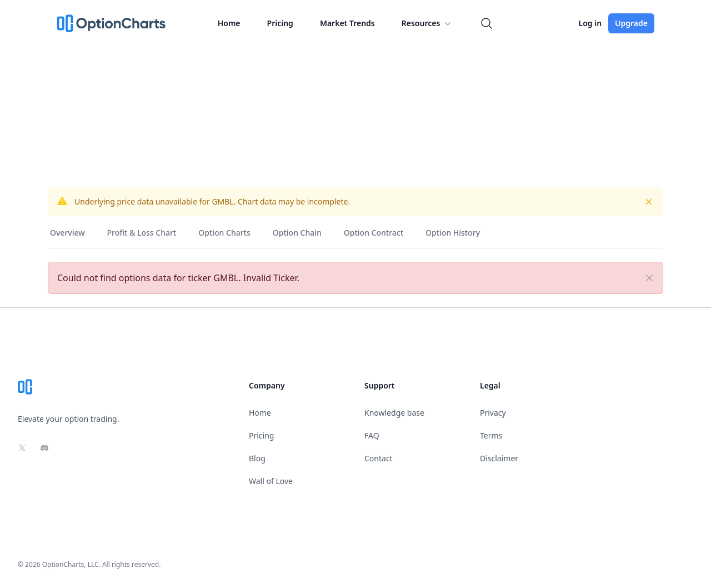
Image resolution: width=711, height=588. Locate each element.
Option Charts (224, 233)
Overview (67, 233)
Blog (257, 458)
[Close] (649, 278)
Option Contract (374, 233)
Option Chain (297, 233)
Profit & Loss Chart (142, 233)
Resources (428, 23)
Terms (491, 435)
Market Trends (347, 23)
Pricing (280, 23)
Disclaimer (499, 458)
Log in (590, 23)
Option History (453, 233)
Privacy (493, 413)
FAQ (372, 435)
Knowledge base (394, 413)
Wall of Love (271, 481)
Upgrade (631, 23)
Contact (379, 458)
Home (229, 23)
